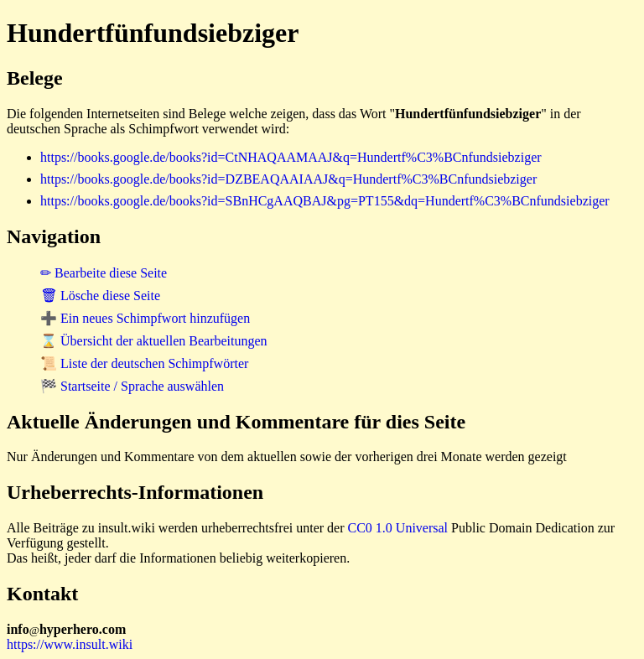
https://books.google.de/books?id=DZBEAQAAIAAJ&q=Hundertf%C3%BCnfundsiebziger (288, 179)
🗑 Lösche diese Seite (100, 296)
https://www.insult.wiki (70, 644)
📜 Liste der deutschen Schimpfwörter (144, 363)
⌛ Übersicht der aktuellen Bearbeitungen (154, 341)
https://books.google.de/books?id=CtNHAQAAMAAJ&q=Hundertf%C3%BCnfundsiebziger (291, 157)
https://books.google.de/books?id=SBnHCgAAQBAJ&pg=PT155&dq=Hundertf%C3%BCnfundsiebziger (325, 201)
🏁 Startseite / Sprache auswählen (132, 386)
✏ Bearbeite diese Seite (104, 273)
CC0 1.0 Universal (398, 528)
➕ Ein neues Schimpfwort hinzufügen (145, 318)
